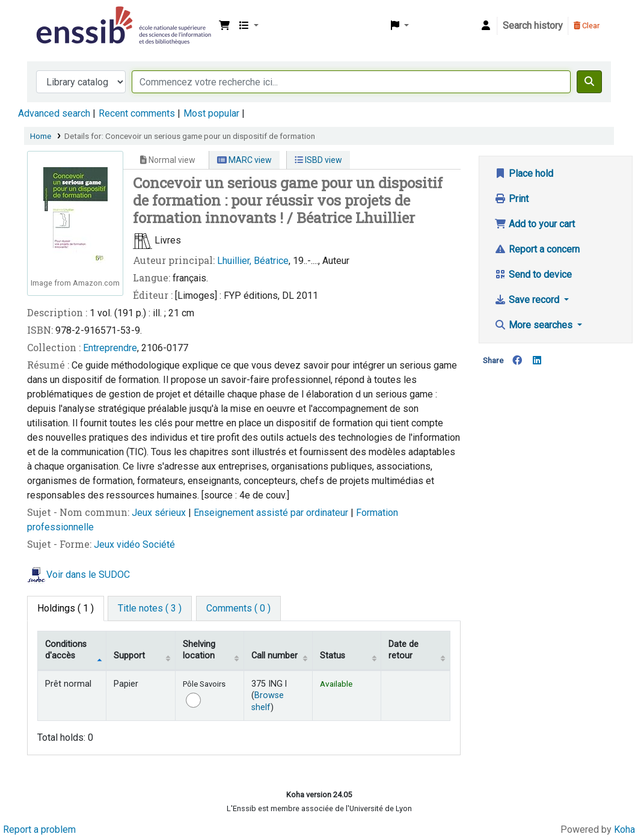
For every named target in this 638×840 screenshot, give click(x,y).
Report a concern (537, 249)
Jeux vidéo (118, 544)
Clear (587, 26)
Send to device (533, 274)
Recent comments (137, 113)
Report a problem (39, 829)
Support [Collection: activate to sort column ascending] (129, 656)
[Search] (589, 82)
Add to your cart (535, 224)
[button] (224, 26)
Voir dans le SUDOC (88, 575)
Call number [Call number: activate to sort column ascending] (275, 656)
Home (41, 136)
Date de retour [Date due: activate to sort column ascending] (403, 650)
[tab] (150, 609)
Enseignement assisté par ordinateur (272, 513)
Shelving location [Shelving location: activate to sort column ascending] (199, 650)
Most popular (211, 113)
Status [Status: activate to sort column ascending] (333, 656)
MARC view (244, 160)
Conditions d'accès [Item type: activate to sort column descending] (66, 650)
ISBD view (318, 160)
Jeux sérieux (160, 513)
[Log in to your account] (486, 26)
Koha (624, 829)
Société (159, 544)
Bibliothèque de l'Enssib (64, 17)
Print (511, 199)
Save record (528, 300)
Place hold (524, 173)
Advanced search (54, 113)
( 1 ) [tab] (66, 608)
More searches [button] (535, 325)
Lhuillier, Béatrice (253, 261)
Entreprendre (110, 348)
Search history (533, 26)
